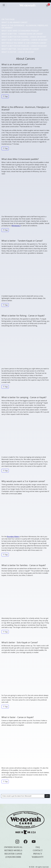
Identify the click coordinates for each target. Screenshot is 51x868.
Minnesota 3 (16, 226)
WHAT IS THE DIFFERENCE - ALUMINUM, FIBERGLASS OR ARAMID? (25, 27)
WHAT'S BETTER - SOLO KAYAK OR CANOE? (20, 49)
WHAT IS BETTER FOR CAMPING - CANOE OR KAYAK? (24, 40)
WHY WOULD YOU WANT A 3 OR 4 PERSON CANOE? (24, 43)
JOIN (47, 796)
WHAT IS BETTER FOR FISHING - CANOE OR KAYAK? (24, 37)
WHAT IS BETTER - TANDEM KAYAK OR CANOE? (22, 34)
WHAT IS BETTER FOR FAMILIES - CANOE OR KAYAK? (24, 46)
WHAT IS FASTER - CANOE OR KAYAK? (18, 52)
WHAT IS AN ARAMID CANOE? (14, 22)
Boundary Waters (13, 537)
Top (5, 96)
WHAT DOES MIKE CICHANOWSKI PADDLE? (20, 31)
